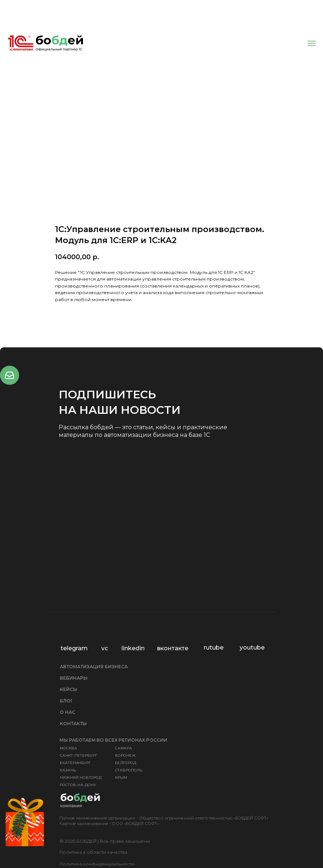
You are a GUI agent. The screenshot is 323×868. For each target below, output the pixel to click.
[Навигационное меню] (312, 43)
